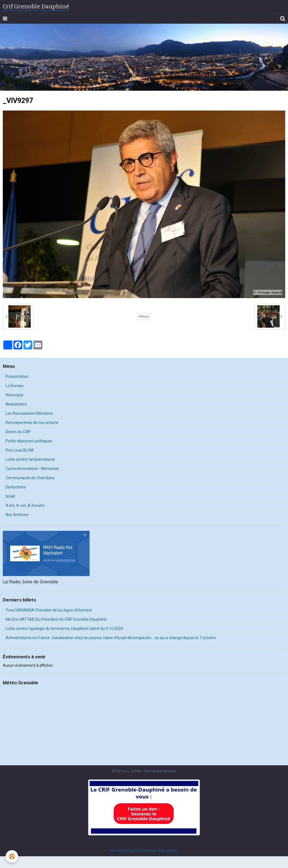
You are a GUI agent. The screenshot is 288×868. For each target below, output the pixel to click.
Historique (15, 395)
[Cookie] (12, 856)
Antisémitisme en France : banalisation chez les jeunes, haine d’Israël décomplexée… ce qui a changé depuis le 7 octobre (111, 638)
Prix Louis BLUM (20, 450)
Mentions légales (124, 851)
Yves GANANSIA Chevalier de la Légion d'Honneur (49, 610)
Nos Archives (17, 515)
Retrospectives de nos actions (32, 423)
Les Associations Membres (29, 413)
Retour (144, 316)
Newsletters (16, 404)
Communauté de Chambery (30, 478)
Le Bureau (15, 386)
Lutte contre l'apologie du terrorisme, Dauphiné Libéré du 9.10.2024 (64, 629)
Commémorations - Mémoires (32, 469)
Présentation (17, 377)
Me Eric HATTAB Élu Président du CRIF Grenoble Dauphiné (56, 619)
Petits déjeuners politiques (29, 441)
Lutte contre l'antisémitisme (30, 459)
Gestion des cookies (161, 851)
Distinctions (16, 487)
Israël (10, 496)
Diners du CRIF (18, 432)
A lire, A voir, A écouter (25, 505)
